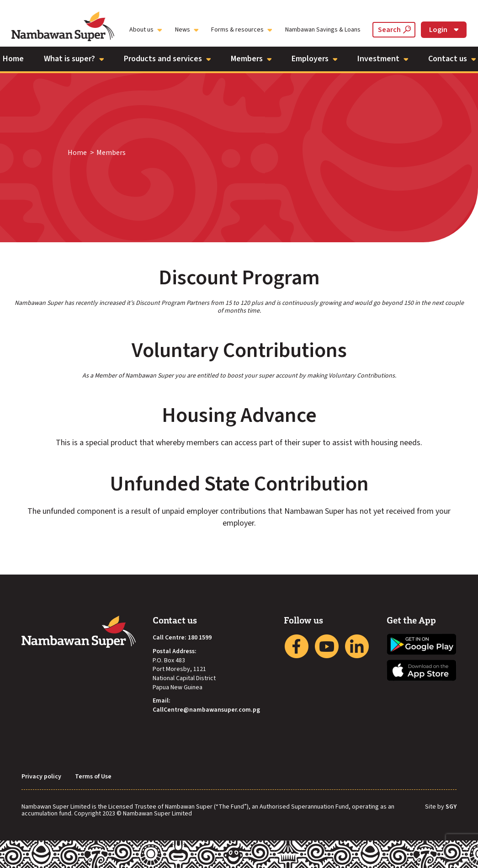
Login (444, 30)
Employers (314, 59)
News (187, 30)
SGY (451, 807)
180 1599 (200, 638)
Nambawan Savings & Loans (323, 30)
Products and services (167, 59)
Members (251, 59)
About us (146, 30)
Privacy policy (41, 777)
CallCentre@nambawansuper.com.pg (206, 710)
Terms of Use (93, 777)
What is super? (74, 59)
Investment (383, 59)
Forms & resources (242, 30)
